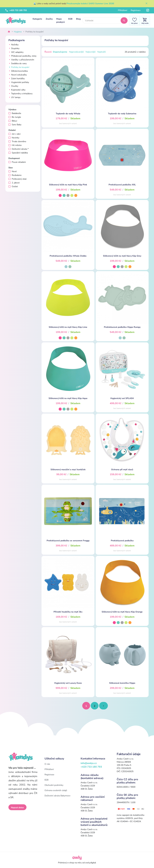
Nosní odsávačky (18, 75)
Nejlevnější (91, 52)
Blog (78, 19)
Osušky (13, 86)
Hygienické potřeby (19, 82)
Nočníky (13, 45)
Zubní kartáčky (17, 79)
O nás (47, 764)
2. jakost (14, 183)
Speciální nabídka (18, 153)
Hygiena (18, 32)
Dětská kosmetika (18, 71)
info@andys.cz (89, 763)
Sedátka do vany (18, 63)
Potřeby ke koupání (19, 67)
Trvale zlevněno (17, 141)
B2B (70, 19)
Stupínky (14, 48)
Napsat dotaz (17, 808)
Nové (12, 171)
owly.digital (91, 863)
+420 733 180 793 (16, 10)
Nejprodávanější (76, 52)
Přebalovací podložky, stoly (22, 56)
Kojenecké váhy (17, 90)
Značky (49, 19)
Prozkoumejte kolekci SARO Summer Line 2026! (90, 4)
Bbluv (13, 121)
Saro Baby (15, 125)
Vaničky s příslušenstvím (21, 60)
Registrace (136, 10)
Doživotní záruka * (18, 149)
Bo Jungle (15, 117)
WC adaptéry (16, 52)
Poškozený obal (17, 179)
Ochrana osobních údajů (56, 790)
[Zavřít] (146, 4)
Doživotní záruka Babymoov (57, 796)
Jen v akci (14, 134)
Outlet (13, 186)
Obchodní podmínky (54, 785)
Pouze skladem (17, 162)
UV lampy (14, 97)
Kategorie (37, 19)
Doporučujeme (60, 52)
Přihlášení (122, 10)
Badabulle (15, 113)
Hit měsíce (15, 145)
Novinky (14, 138)
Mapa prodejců (60, 20)
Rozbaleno (15, 175)
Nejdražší (102, 52)
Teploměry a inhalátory (20, 94)
